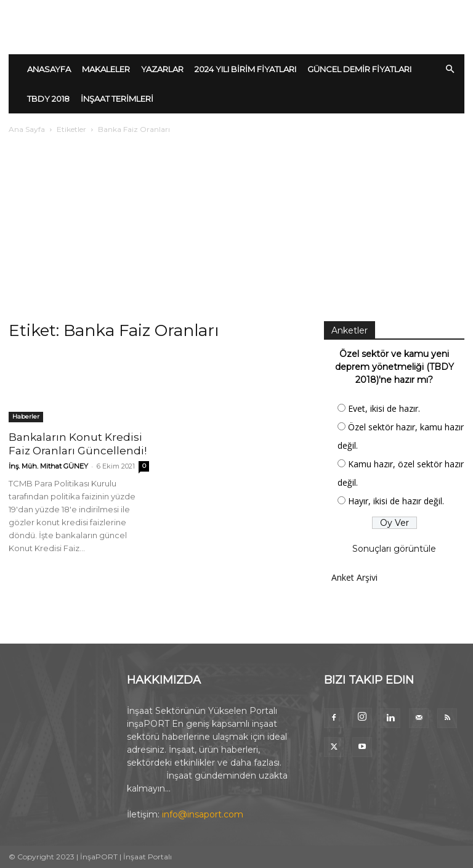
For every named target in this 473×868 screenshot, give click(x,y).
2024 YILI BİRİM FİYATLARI (245, 69)
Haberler (26, 416)
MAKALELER (106, 69)
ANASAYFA (49, 69)
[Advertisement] (236, 229)
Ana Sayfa (27, 129)
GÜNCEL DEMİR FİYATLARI (359, 69)
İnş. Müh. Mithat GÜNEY (48, 466)
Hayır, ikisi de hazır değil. (396, 501)
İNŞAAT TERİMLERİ (117, 99)
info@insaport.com (203, 814)
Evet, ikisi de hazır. (384, 408)
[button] (450, 69)
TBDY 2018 (48, 99)
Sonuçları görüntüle (394, 549)
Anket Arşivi (354, 577)
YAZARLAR (162, 69)
